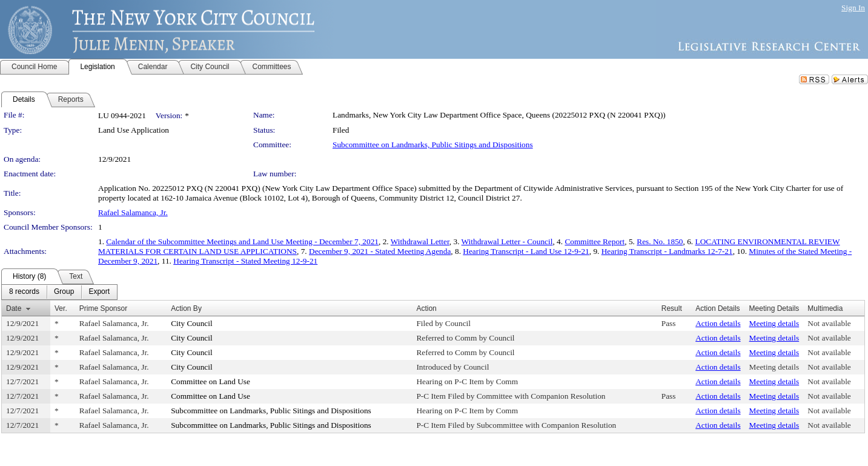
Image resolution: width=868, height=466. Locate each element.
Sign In (853, 8)
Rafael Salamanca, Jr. (133, 212)
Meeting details (774, 323)
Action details (718, 323)
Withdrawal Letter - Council (507, 241)
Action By (186, 308)
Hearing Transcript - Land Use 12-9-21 (526, 251)
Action (426, 308)
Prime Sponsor (103, 308)
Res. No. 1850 (660, 241)
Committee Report (595, 241)
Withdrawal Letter (420, 241)
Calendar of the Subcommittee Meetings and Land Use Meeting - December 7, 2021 (242, 241)
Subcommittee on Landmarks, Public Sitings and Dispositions (433, 145)
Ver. (61, 308)
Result (672, 308)
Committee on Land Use (210, 381)
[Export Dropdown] (99, 292)
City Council (192, 323)
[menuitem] (24, 292)
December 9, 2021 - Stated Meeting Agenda (380, 251)
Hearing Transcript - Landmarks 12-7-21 (667, 251)
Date (14, 308)
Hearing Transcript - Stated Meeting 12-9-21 (245, 261)
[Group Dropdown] (64, 292)
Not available (829, 323)
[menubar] (59, 292)
